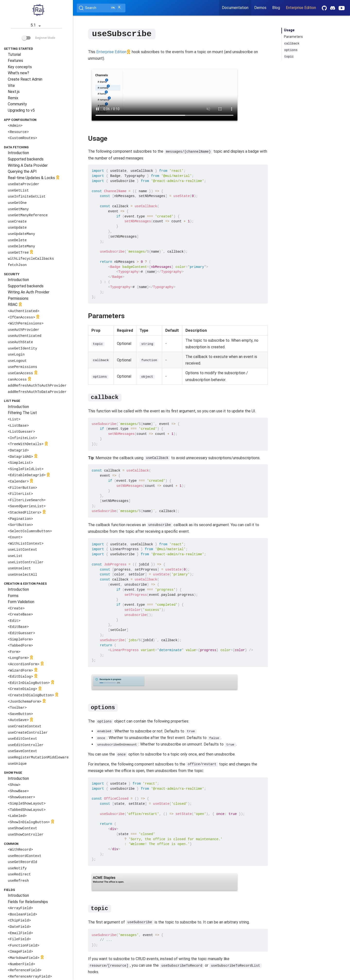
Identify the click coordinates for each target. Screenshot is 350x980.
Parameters (293, 37)
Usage (289, 30)
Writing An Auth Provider (29, 292)
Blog (276, 8)
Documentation (235, 8)
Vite (11, 86)
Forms (13, 596)
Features (15, 61)
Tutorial (14, 54)
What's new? (18, 73)
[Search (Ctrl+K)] (101, 8)
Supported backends (26, 159)
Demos (260, 8)
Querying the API (22, 171)
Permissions (18, 298)
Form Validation (21, 602)
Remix (13, 98)
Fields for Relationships (28, 902)
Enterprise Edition (301, 8)
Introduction (18, 153)
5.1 (37, 26)
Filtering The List (22, 413)
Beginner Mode (38, 38)
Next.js (14, 92)
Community (17, 104)
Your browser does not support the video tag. (165, 94)
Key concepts (20, 67)
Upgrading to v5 (21, 110)
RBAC (15, 305)
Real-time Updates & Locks (34, 178)
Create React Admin (25, 79)
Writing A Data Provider (28, 165)
